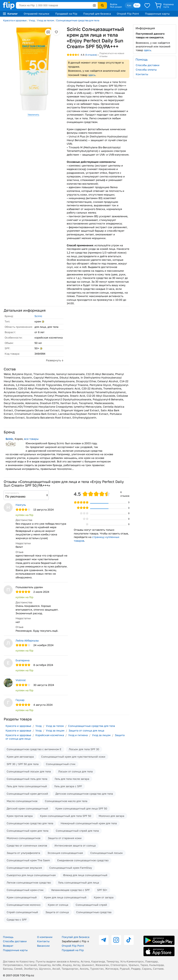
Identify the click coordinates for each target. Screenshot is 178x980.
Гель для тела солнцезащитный (27, 786)
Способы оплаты (146, 70)
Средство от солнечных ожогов (27, 845)
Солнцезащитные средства (94, 912)
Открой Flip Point (128, 14)
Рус (137, 5)
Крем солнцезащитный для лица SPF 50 (81, 808)
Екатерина (23, 660)
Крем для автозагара (20, 757)
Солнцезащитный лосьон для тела (29, 771)
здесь (92, 75)
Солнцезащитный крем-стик (25, 890)
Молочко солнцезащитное (24, 838)
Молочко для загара (111, 816)
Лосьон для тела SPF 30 (84, 749)
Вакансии (43, 946)
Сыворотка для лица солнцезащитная (31, 875)
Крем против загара (20, 816)
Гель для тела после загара (72, 779)
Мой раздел (116, 7)
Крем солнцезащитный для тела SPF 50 (66, 816)
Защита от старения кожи (65, 838)
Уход (32, 20)
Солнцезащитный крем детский (27, 794)
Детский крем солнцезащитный (27, 808)
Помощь (8, 937)
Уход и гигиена (78, 735)
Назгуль (21, 505)
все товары (31, 439)
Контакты (142, 74)
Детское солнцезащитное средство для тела (84, 794)
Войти (114, 4)
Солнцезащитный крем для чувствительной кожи (73, 757)
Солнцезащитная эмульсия (24, 868)
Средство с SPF (17, 920)
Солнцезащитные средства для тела (78, 20)
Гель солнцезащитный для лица (79, 882)
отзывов (91, 55)
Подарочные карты (157, 14)
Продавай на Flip (66, 14)
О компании (45, 937)
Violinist (21, 680)
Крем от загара (104, 897)
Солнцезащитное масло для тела (66, 801)
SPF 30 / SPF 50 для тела (23, 764)
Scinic (38, 316)
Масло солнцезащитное (22, 801)
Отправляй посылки (37, 14)
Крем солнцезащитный (22, 897)
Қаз (129, 5)
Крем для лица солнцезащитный (65, 897)
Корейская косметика (50, 735)
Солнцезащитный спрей (91, 905)
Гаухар (20, 700)
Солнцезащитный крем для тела (28, 831)
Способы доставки (148, 65)
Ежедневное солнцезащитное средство (83, 860)
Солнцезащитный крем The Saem (28, 860)
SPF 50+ (102, 890)
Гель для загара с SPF (68, 786)
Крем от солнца (58, 905)
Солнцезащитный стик (61, 764)
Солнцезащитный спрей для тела (77, 831)
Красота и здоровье (15, 20)
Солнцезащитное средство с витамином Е (34, 749)
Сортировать (12, 493)
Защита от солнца (57, 912)
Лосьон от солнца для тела (75, 771)
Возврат (8, 946)
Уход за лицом (55, 730)
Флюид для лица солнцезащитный (85, 875)
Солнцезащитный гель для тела (27, 779)
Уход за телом (46, 20)
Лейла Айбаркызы (27, 640)
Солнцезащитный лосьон (107, 853)
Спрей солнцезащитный (22, 912)
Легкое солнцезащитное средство (29, 882)
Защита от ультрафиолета (23, 853)
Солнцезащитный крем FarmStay (71, 868)
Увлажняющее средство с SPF (70, 890)
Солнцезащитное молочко (24, 905)
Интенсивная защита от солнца (75, 845)
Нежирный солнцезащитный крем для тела (89, 823)
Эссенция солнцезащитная (65, 853)
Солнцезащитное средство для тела (30, 823)
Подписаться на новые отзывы (112, 55)
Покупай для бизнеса (97, 14)
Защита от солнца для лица (86, 730)
